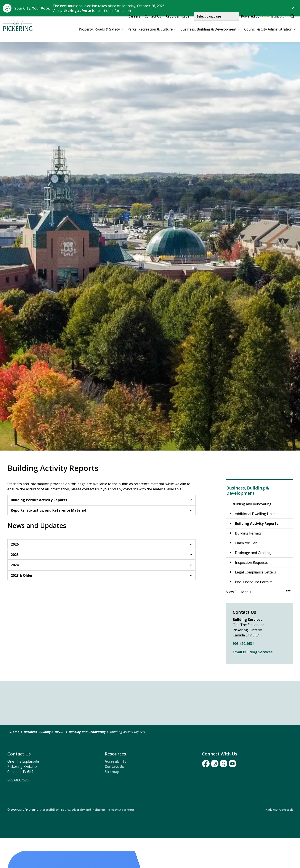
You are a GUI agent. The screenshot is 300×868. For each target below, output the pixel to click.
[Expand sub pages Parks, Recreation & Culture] (175, 36)
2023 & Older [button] (22, 575)
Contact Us (153, 23)
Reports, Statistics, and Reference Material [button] (49, 510)
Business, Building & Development (208, 36)
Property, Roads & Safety (99, 36)
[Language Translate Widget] (216, 23)
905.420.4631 (243, 644)
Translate (272, 23)
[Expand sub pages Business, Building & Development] (239, 36)
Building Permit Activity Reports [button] (39, 500)
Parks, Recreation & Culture (150, 36)
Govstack (286, 810)
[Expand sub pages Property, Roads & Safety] (122, 36)
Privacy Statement (121, 810)
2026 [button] (15, 544)
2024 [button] (15, 565)
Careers (134, 23)
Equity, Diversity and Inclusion (83, 810)
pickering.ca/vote (76, 11)
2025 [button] (15, 555)
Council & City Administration (268, 36)
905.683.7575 (18, 780)
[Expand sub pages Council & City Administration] (295, 36)
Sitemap (112, 772)
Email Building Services (253, 652)
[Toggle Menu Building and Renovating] (289, 592)
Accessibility (116, 761)
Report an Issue (177, 23)
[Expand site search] (292, 23)
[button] (255, 592)
